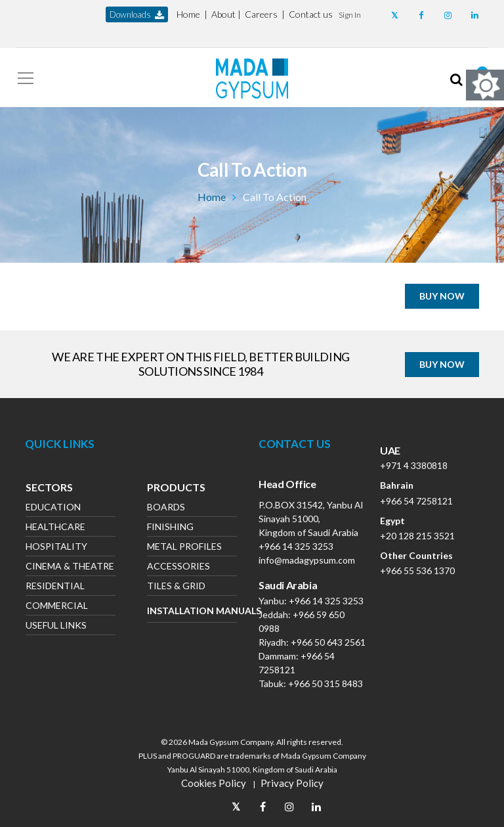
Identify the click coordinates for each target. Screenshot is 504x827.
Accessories (178, 567)
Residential (55, 587)
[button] (350, 14)
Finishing (170, 528)
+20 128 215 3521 (417, 536)
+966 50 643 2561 (328, 642)
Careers (261, 14)
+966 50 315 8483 (325, 683)
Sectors (49, 489)
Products (176, 489)
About (223, 14)
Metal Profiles (184, 548)
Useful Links (56, 626)
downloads (137, 15)
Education (53, 508)
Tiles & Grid (176, 587)
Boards (166, 508)
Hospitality (56, 548)
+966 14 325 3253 (296, 546)
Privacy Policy (292, 783)
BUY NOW (442, 296)
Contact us (311, 14)
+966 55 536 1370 (417, 570)
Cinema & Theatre (70, 567)
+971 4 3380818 (414, 465)
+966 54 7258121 (416, 501)
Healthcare (55, 528)
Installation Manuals (192, 611)
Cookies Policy (214, 783)
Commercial (57, 607)
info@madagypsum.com (307, 560)
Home (188, 14)
